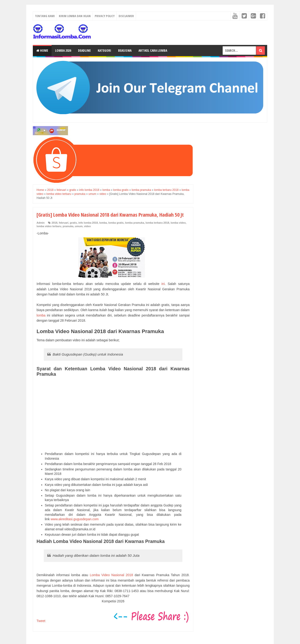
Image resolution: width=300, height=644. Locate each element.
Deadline (84, 50)
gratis (73, 223)
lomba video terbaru (49, 226)
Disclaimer (126, 16)
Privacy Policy (105, 16)
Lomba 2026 (63, 50)
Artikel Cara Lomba (153, 50)
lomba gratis (116, 223)
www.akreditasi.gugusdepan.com (75, 519)
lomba (103, 223)
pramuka (68, 226)
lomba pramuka (134, 223)
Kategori (104, 50)
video (87, 226)
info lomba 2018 (88, 223)
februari (64, 223)
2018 (54, 223)
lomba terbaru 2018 (157, 223)
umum (79, 226)
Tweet (41, 621)
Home (42, 50)
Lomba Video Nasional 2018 (111, 575)
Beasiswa (125, 50)
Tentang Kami (45, 16)
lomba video (178, 223)
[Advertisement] (113, 414)
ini (163, 284)
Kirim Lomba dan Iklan (75, 16)
